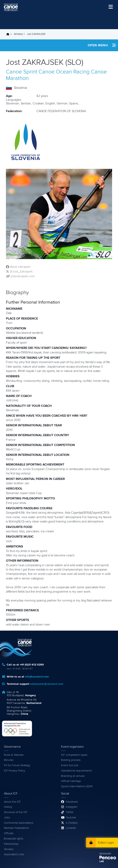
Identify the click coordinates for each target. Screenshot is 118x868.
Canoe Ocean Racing (64, 72)
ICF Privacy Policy (15, 771)
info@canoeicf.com (37, 677)
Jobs (7, 818)
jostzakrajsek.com (23, 276)
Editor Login (106, 843)
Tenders (9, 849)
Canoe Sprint (22, 72)
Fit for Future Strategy (17, 765)
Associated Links (14, 854)
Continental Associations (19, 823)
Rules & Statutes (14, 755)
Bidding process (71, 760)
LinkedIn (71, 828)
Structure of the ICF (16, 812)
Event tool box (70, 765)
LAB (102, 861)
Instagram (72, 807)
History (8, 807)
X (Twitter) (72, 823)
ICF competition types (74, 755)
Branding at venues (73, 776)
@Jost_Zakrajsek (21, 271)
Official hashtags (71, 781)
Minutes (9, 760)
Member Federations (16, 828)
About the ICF (12, 802)
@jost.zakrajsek (20, 267)
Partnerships (11, 844)
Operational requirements (76, 771)
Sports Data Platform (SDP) (77, 786)
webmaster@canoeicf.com (47, 684)
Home (9, 34)
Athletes (18, 34)
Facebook (72, 802)
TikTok (70, 812)
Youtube (71, 818)
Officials (9, 833)
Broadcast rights (14, 839)
